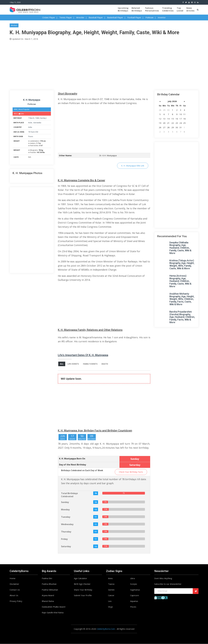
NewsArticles (190, 9)
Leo (110, 601)
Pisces (31, 136)
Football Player (134, 17)
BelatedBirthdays (137, 9)
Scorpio (134, 584)
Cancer (111, 595)
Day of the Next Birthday (73, 465)
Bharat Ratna (48, 601)
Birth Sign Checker (82, 584)
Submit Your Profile (83, 595)
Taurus (111, 584)
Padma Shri (47, 578)
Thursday (66, 532)
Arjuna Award (48, 595)
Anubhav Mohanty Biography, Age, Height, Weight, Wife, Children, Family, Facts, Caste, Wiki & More (182, 299)
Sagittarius (135, 590)
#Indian (14, 25)
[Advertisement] (90, 65)
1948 (37, 118)
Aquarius (134, 601)
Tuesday (66, 517)
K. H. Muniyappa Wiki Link (133, 166)
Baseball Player (96, 17)
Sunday (43, 118)
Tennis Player (66, 17)
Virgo (110, 607)
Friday (64, 539)
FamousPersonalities (152, 9)
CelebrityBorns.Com (106, 629)
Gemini (111, 590)
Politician (149, 17)
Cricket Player (49, 17)
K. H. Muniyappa (32, 100)
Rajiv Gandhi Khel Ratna (53, 613)
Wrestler (80, 17)
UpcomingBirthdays (123, 9)
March (32, 118)
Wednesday (67, 524)
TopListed (180, 9)
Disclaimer (14, 584)
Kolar (30, 123)
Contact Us (15, 590)
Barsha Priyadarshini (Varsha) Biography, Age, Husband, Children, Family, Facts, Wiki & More (182, 317)
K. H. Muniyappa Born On (72, 459)
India (30, 127)
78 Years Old (33, 132)
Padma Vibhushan (50, 590)
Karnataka (37, 123)
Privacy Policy (16, 601)
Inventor (162, 17)
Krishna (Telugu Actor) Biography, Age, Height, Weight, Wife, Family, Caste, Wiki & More (182, 264)
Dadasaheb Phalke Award (54, 607)
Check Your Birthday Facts (131, 472)
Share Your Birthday (83, 590)
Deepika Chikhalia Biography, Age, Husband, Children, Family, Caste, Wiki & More (180, 248)
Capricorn (135, 595)
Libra (132, 578)
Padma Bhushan (49, 584)
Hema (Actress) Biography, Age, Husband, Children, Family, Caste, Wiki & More (180, 281)
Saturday (66, 546)
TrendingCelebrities (168, 9)
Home (13, 578)
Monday (65, 510)
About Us (14, 595)
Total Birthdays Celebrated (69, 495)
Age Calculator (80, 578)
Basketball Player (115, 17)
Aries (110, 578)
